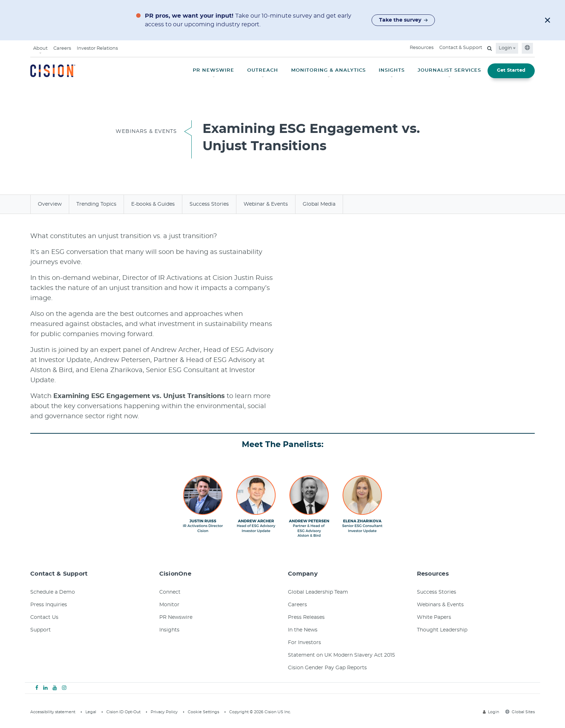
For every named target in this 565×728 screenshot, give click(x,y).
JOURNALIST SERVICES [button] (449, 70)
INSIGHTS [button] (392, 70)
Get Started (511, 70)
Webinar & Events (266, 204)
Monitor (169, 605)
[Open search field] (490, 48)
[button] (548, 20)
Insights (169, 630)
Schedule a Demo (53, 592)
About (40, 48)
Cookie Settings (203, 712)
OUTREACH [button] (263, 70)
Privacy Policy (164, 712)
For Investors (304, 643)
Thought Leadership (442, 630)
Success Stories (209, 204)
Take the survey (404, 20)
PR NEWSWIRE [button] (213, 70)
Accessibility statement (53, 712)
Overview (50, 204)
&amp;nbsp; (389, 304)
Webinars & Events (440, 605)
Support (41, 630)
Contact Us (44, 617)
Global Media (319, 204)
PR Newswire (176, 617)
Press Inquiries (49, 605)
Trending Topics (96, 204)
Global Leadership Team (318, 592)
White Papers (434, 617)
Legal (91, 712)
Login (507, 48)
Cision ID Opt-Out (123, 712)
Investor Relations (97, 48)
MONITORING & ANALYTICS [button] (328, 70)
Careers (62, 48)
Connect (170, 592)
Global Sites (520, 712)
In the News (303, 630)
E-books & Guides (153, 204)
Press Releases (306, 617)
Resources (422, 48)
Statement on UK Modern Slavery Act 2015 (341, 655)
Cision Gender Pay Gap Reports (327, 668)
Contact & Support (461, 48)
